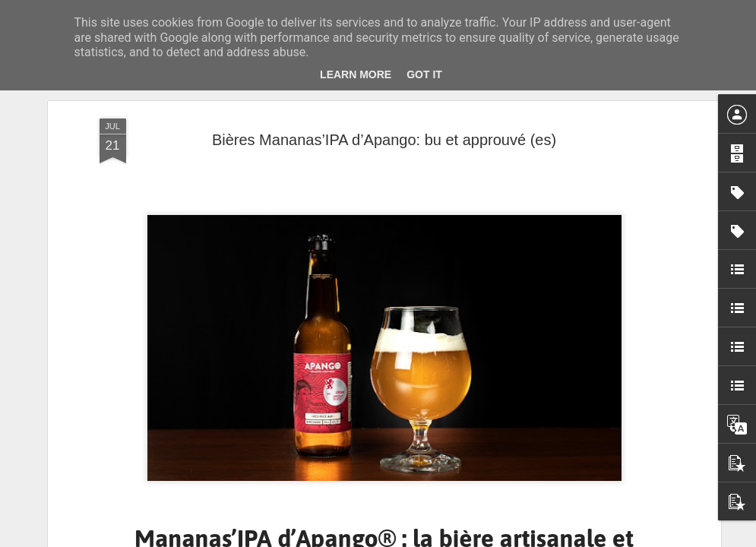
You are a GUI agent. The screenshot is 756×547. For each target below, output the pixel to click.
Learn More (356, 74)
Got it (424, 74)
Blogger (433, 539)
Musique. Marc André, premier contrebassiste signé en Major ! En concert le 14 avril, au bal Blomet (664, 500)
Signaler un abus (483, 539)
